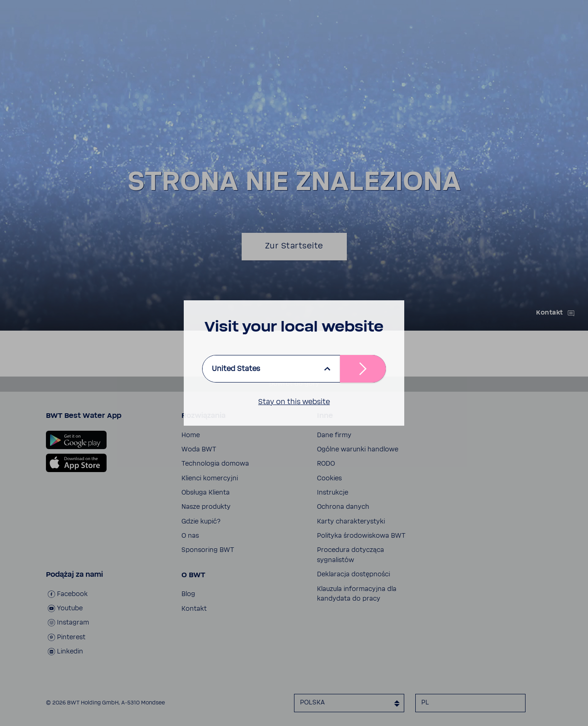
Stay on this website (294, 402)
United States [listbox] (236, 369)
